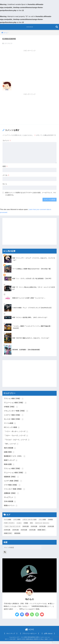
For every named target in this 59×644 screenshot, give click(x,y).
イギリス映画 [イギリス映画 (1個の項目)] (17, 522)
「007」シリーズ (12, 444)
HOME (29, 632)
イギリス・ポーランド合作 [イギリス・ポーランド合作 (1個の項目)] (29, 522)
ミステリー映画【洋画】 (14, 415)
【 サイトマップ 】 (11, 636)
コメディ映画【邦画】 (14, 483)
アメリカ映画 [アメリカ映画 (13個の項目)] (8, 522)
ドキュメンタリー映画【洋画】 (17, 410)
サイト (5, 183)
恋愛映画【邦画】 (12, 496)
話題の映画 (10, 453)
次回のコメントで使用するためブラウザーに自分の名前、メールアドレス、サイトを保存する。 (31, 193)
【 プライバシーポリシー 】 (29, 636)
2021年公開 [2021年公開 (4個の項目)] (24, 533)
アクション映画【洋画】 (14, 398)
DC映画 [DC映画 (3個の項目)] (26, 526)
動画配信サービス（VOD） (15, 457)
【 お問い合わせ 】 (48, 636)
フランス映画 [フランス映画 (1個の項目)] (42, 522)
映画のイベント (11, 508)
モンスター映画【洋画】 (14, 419)
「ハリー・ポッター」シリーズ (17, 432)
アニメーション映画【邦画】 (16, 474)
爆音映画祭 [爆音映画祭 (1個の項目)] (17, 536)
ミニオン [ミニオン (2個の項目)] (19, 526)
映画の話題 (10, 466)
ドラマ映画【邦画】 (13, 487)
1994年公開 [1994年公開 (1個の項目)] (25, 529)
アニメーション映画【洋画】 (16, 402)
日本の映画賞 (10, 504)
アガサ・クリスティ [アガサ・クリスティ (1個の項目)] (9, 526)
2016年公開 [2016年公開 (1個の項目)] (34, 529)
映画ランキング (11, 461)
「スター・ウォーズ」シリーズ (17, 436)
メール (6, 174)
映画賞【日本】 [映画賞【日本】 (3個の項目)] (8, 536)
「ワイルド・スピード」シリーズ (18, 440)
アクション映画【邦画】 (14, 470)
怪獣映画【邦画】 (12, 478)
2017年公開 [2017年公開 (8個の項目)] (42, 529)
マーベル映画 (10, 423)
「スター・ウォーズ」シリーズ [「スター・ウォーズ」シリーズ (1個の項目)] (12, 529)
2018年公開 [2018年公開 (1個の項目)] (51, 529)
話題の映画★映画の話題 (30, 27)
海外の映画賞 (10, 449)
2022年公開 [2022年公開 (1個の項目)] (32, 533)
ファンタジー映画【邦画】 (15, 491)
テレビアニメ (10, 500)
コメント (7, 139)
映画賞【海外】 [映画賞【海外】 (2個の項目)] (42, 533)
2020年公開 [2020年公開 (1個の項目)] (15, 533)
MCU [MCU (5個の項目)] (31, 526)
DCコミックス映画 (12, 427)
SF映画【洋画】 (11, 406)
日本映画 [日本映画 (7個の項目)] (50, 522)
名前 (5, 165)
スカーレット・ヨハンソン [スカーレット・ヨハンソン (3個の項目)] (42, 526)
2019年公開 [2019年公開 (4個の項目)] (7, 533)
